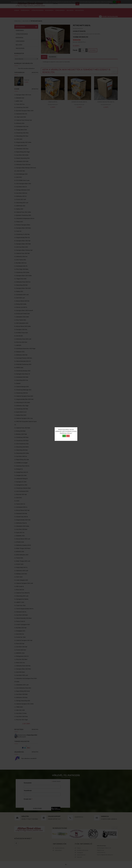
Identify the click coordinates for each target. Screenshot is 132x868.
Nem (68, 436)
